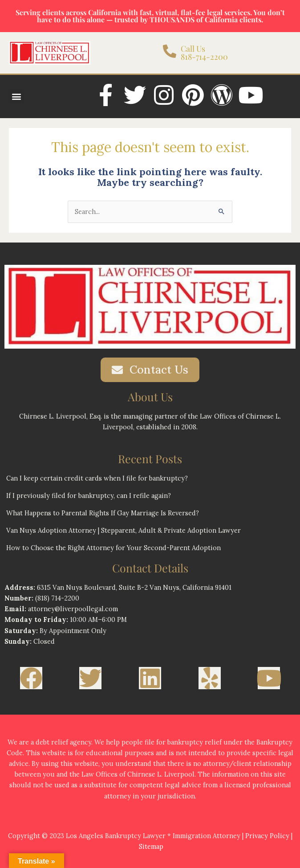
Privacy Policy (267, 836)
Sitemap (151, 846)
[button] (16, 97)
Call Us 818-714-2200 (204, 53)
